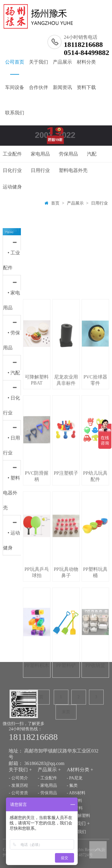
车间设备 (15, 87)
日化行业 (12, 170)
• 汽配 (14, 373)
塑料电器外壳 (73, 170)
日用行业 (40, 170)
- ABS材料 (76, 818)
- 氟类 (72, 810)
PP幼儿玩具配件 (95, 627)
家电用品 (40, 154)
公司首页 (15, 67)
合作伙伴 (39, 87)
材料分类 (86, 62)
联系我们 (15, 113)
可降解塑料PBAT (37, 530)
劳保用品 (68, 154)
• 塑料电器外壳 (11, 493)
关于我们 (39, 62)
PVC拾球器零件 (95, 531)
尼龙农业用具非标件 (66, 531)
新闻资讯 (62, 87)
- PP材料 (74, 825)
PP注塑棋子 (66, 624)
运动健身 (12, 187)
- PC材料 (75, 833)
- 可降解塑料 (78, 840)
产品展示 (62, 62)
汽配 (92, 154)
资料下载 (86, 87)
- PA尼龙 (75, 803)
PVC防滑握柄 (37, 627)
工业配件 (12, 154)
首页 (55, 203)
